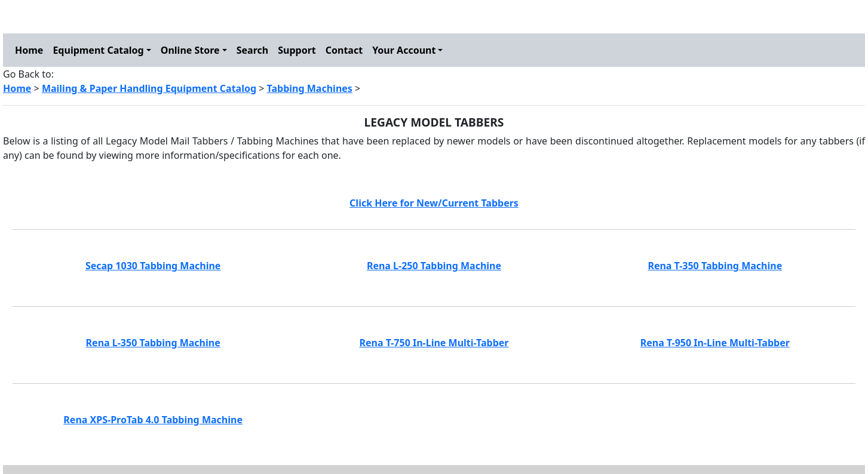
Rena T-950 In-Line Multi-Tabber (715, 343)
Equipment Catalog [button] (98, 50)
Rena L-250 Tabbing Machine (434, 266)
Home (29, 50)
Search (252, 50)
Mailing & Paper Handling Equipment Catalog (149, 88)
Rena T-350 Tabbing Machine (715, 266)
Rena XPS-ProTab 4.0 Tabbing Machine (153, 420)
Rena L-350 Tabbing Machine (153, 343)
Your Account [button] (404, 50)
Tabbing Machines (310, 88)
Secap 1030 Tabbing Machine (153, 266)
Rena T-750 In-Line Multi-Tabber (434, 343)
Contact (344, 50)
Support (297, 50)
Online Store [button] (190, 50)
